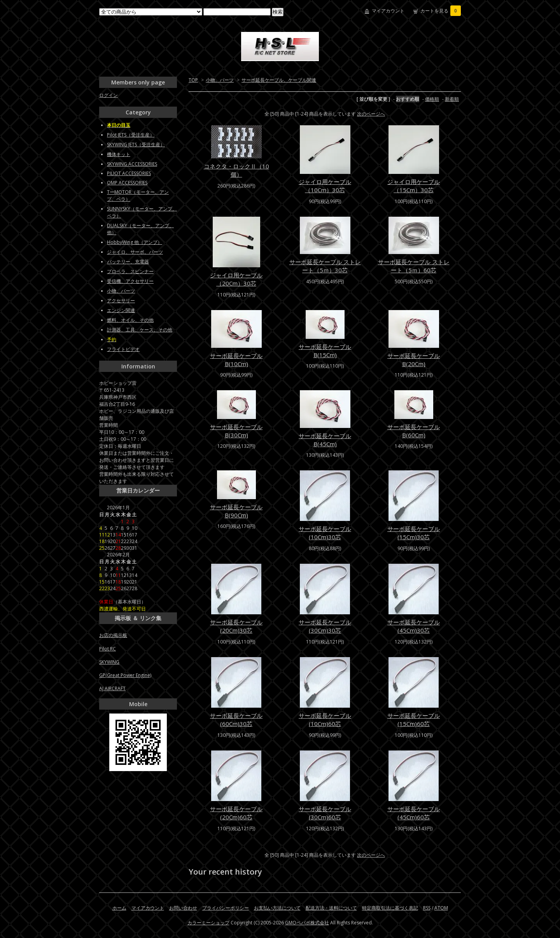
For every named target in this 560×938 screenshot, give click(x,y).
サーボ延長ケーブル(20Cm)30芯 (236, 626)
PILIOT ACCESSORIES (129, 173)
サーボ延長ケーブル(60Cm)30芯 (236, 720)
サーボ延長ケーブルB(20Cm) (414, 360)
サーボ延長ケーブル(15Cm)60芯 (414, 720)
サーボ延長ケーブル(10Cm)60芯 (325, 720)
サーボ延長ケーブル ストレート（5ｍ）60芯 (414, 266)
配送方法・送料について (331, 908)
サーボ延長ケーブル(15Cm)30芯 (414, 533)
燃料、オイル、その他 (130, 320)
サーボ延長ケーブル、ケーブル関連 (279, 80)
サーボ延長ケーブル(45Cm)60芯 (414, 813)
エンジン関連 (121, 310)
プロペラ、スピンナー (130, 271)
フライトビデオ (123, 349)
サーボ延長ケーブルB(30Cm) (236, 431)
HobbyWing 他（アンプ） (135, 242)
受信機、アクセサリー (130, 281)
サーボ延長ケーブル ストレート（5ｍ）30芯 (325, 266)
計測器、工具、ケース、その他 (140, 330)
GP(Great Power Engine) (125, 675)
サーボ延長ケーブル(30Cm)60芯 (325, 813)
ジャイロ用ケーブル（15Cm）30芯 (414, 186)
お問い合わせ (183, 908)
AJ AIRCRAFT (112, 688)
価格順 (432, 99)
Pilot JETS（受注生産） (131, 135)
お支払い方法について (277, 908)
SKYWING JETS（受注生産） (136, 145)
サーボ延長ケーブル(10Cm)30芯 (325, 533)
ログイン (108, 95)
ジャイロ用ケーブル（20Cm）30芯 (236, 279)
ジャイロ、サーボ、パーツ (135, 252)
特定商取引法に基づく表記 (390, 908)
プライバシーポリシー (226, 908)
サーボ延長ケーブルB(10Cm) (236, 360)
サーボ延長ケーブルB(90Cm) (236, 511)
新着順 (452, 99)
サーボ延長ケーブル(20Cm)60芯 (236, 813)
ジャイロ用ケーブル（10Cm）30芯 (325, 186)
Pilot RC (108, 649)
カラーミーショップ (208, 923)
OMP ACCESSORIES (127, 183)
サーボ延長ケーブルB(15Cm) (325, 351)
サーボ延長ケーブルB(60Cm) (414, 431)
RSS (427, 908)
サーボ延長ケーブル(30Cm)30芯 (325, 626)
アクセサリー (121, 301)
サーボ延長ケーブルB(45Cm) (325, 440)
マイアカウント (388, 11)
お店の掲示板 (113, 635)
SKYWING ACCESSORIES (132, 164)
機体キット (119, 154)
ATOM (441, 908)
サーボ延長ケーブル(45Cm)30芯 (414, 626)
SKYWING (109, 662)
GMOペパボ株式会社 (307, 923)
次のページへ (371, 114)
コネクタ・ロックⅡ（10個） (236, 170)
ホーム (119, 908)
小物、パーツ (220, 80)
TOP (193, 80)
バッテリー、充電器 (128, 262)
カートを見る (441, 11)
